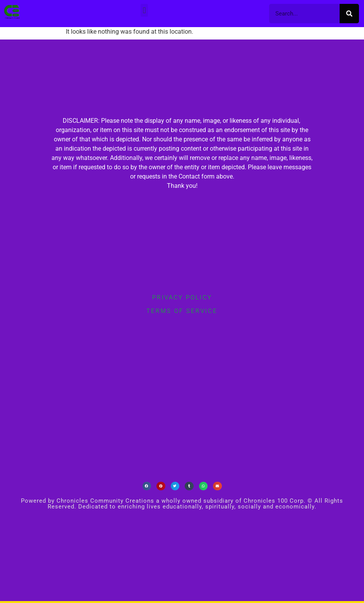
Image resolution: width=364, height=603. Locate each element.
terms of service (182, 311)
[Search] (349, 14)
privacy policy (182, 297)
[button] (144, 10)
